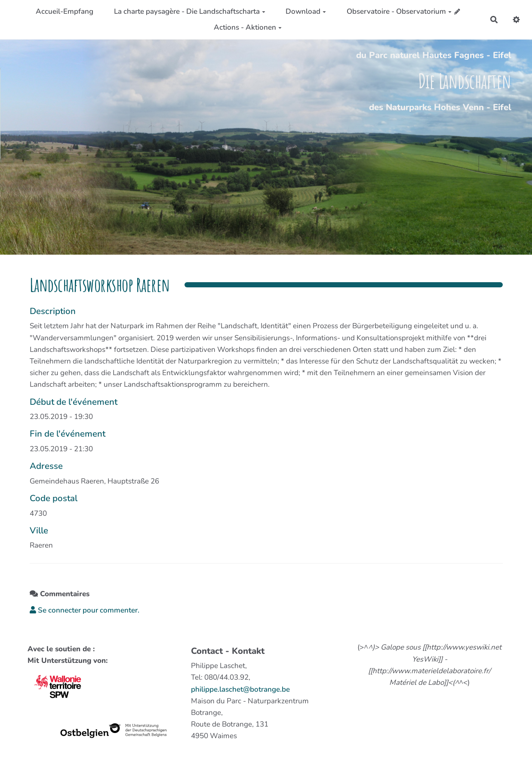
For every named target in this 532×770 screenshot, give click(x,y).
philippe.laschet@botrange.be (240, 689)
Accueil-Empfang (65, 11)
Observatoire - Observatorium (399, 11)
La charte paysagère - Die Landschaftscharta (190, 11)
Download (306, 11)
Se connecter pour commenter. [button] (85, 610)
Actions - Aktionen (248, 27)
